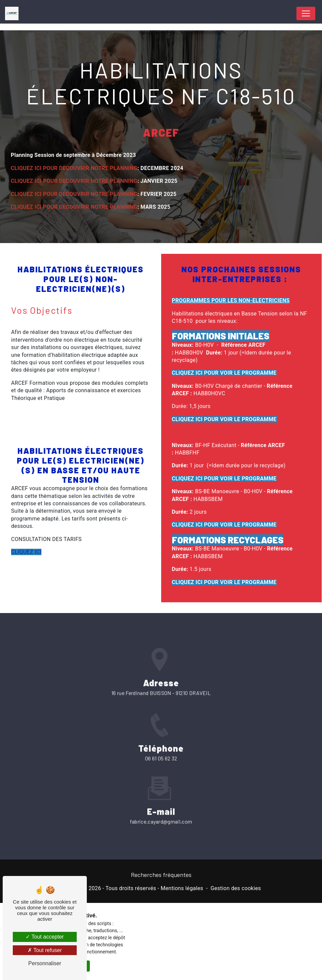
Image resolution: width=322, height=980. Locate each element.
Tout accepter (45, 937)
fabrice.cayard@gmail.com (161, 813)
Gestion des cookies (236, 888)
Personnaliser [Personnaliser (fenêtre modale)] (45, 963)
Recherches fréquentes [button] (161, 875)
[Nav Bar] (306, 13)
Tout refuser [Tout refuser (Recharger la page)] (45, 950)
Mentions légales (182, 888)
